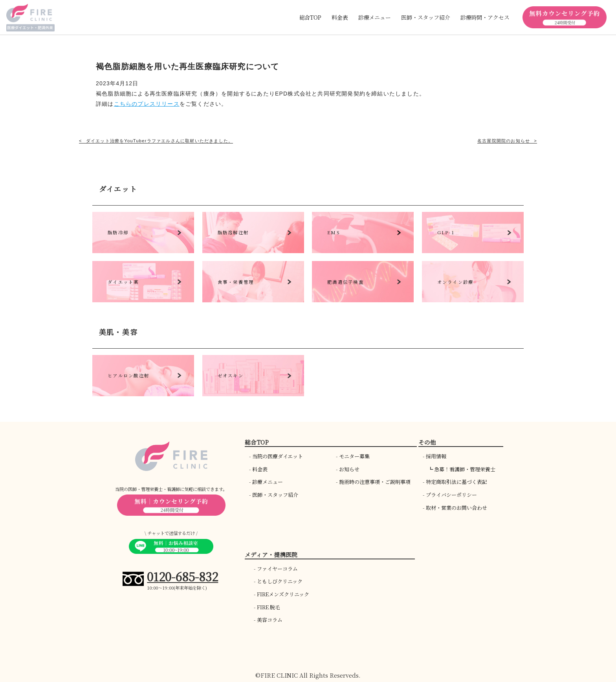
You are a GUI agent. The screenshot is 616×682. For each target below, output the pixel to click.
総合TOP (310, 17)
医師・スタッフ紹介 (275, 495)
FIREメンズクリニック (283, 594)
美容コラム (270, 620)
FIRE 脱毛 (269, 607)
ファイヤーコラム (277, 569)
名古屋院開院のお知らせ (504, 141)
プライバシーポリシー (451, 495)
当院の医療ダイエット (278, 456)
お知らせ (349, 469)
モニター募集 (354, 456)
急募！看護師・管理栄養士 (465, 469)
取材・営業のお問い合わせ (456, 508)
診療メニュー (268, 482)
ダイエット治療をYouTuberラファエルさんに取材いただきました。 (160, 141)
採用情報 (436, 456)
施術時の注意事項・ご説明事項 (375, 482)
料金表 (340, 17)
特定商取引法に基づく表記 (456, 482)
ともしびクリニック (280, 581)
